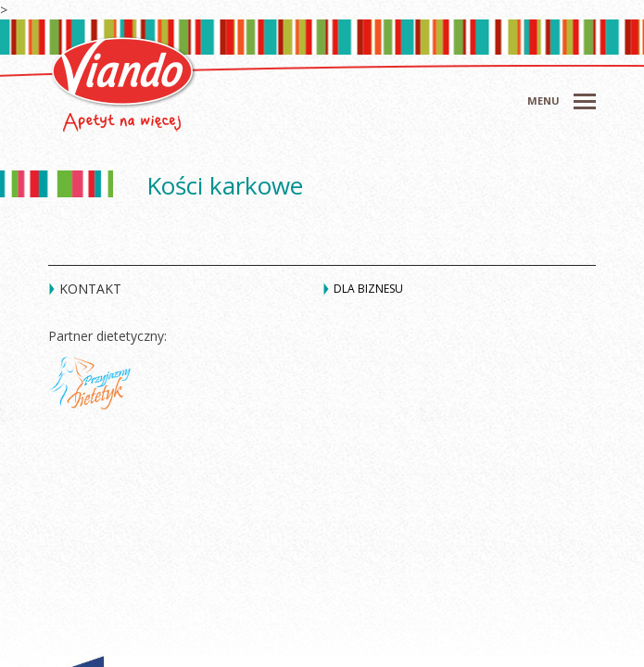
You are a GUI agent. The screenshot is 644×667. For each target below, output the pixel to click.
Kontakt (90, 289)
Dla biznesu (368, 289)
